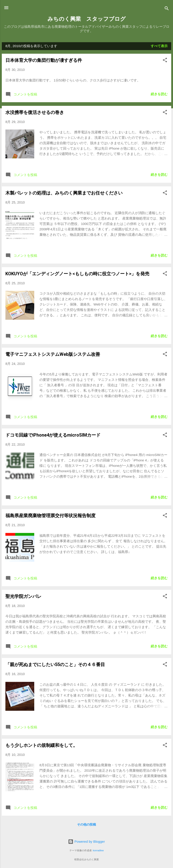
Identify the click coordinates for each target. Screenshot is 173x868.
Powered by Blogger (86, 841)
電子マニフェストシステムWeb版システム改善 (53, 354)
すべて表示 (159, 46)
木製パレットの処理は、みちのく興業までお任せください (64, 193)
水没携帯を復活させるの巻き (35, 112)
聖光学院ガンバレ (23, 596)
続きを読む (159, 94)
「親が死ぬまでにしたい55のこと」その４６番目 (55, 664)
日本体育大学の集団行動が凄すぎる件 (44, 60)
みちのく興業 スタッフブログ (87, 19)
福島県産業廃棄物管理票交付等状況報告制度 (50, 516)
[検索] (167, 9)
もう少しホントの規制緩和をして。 (41, 745)
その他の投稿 (86, 824)
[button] (165, 61)
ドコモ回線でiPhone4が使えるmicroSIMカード (53, 435)
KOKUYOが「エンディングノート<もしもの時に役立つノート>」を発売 (77, 274)
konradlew (98, 850)
